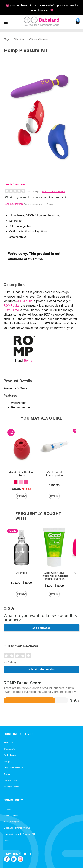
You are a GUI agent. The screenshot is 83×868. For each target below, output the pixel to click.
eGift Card (9, 743)
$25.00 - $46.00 (21, 583)
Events (7, 809)
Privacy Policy (11, 780)
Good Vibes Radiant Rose (21, 474)
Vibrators (19, 39)
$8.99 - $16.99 (54, 586)
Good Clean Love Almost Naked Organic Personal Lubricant (54, 576)
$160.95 (54, 485)
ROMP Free (11, 310)
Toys (7, 39)
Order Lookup (11, 755)
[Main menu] (6, 22)
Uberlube (21, 573)
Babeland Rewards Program (17, 828)
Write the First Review (54, 191)
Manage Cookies (12, 787)
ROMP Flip (25, 301)
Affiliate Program (12, 822)
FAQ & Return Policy (13, 768)
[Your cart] (77, 22)
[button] (16, 482)
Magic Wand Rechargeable (54, 474)
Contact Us (9, 749)
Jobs (6, 840)
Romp (28, 361)
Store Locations (11, 815)
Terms (7, 774)
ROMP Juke (11, 305)
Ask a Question (14, 204)
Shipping (8, 761)
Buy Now (21, 496)
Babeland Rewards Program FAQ (20, 834)
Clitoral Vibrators (39, 39)
